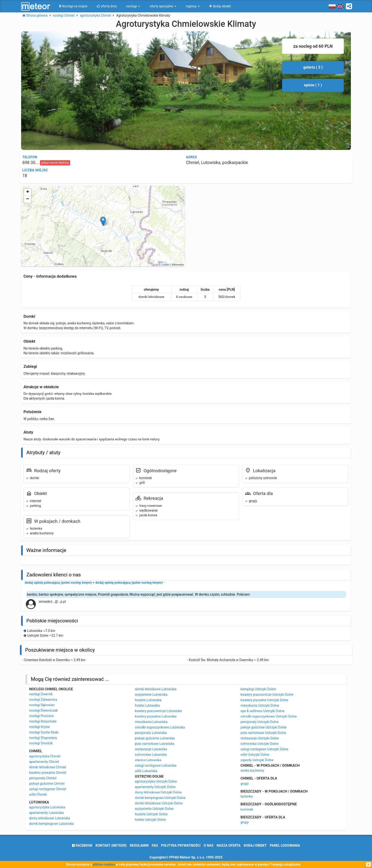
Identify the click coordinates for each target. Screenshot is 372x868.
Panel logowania (285, 845)
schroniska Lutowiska (151, 755)
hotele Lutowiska (147, 705)
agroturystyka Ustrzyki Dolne (156, 781)
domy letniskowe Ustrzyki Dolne (158, 792)
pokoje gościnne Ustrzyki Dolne (264, 727)
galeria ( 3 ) (313, 67)
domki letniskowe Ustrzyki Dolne (159, 803)
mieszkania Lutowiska (151, 722)
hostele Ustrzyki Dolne (151, 814)
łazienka (247, 796)
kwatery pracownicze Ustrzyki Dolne (267, 695)
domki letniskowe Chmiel (48, 767)
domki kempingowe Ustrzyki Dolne (160, 798)
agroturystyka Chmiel (45, 756)
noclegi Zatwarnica (43, 700)
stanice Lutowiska (148, 760)
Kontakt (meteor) (111, 845)
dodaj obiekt (255, 845)
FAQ (155, 845)
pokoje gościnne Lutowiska (155, 738)
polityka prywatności (181, 845)
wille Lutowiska (146, 771)
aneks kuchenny (252, 770)
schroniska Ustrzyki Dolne (260, 744)
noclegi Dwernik (41, 694)
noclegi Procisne (41, 716)
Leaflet (165, 265)
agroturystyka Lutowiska (47, 807)
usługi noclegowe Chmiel (48, 789)
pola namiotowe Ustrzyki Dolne (263, 733)
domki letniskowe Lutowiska (156, 689)
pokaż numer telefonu (55, 163)
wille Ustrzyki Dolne (255, 755)
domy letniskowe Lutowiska (50, 818)
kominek (247, 809)
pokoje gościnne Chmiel (47, 784)
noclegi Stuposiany (43, 738)
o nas (209, 845)
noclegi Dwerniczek (43, 710)
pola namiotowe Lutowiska (154, 744)
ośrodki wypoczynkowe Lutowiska (160, 727)
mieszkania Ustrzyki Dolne (260, 705)
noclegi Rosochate (43, 721)
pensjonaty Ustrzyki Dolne (260, 722)
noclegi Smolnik (41, 743)
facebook (82, 845)
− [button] (28, 199)
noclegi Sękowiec (42, 705)
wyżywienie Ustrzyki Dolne (154, 809)
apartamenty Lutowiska (46, 813)
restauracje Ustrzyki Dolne (260, 738)
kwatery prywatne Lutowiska (156, 716)
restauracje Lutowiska (151, 749)
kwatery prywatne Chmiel (48, 773)
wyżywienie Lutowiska (151, 695)
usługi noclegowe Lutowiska (156, 765)
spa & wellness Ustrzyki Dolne (263, 711)
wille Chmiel (38, 794)
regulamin (139, 845)
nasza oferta (229, 845)
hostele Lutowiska (148, 700)
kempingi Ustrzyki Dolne (258, 689)
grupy (245, 784)
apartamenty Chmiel (44, 762)
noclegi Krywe (40, 727)
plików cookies (104, 864)
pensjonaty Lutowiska (151, 733)
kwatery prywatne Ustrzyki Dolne (265, 700)
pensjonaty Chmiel (43, 778)
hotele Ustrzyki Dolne (150, 820)
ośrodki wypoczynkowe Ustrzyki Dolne (269, 716)
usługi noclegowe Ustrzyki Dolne (264, 749)
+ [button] (28, 192)
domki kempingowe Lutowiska (51, 824)
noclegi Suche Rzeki (44, 732)
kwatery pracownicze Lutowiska (158, 711)
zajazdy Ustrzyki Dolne (257, 760)
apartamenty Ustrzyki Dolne (155, 787)
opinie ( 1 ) (313, 85)
